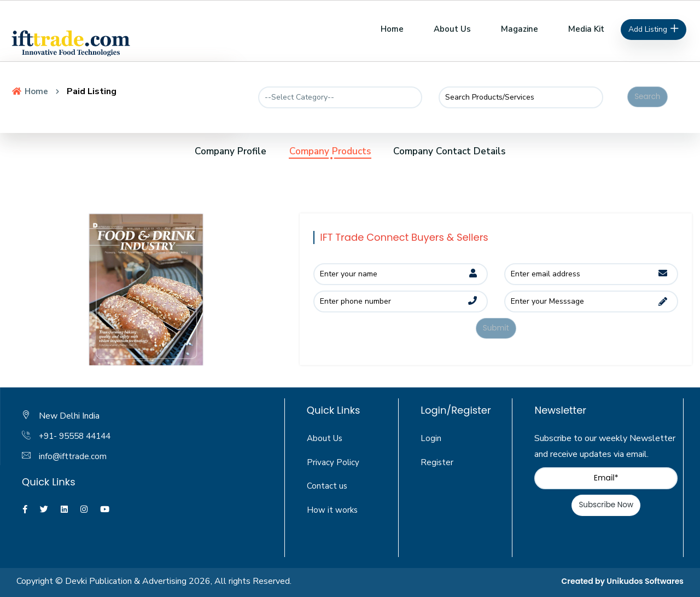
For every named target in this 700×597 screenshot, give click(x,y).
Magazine (520, 29)
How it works (333, 511)
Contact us (327, 486)
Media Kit (586, 29)
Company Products (328, 151)
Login (431, 438)
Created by (584, 582)
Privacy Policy (333, 462)
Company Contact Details (469, 151)
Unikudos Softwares (645, 582)
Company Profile (209, 151)
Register (437, 462)
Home (392, 29)
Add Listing (654, 29)
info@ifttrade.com (73, 456)
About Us (452, 29)
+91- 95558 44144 (78, 437)
